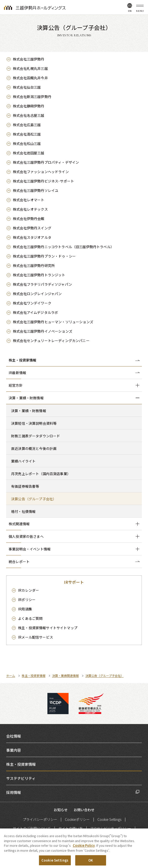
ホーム (11, 676)
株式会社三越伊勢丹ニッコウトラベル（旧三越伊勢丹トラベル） (63, 247)
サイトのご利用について (32, 828)
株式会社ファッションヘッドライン (41, 172)
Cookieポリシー (77, 819)
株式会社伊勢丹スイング (32, 228)
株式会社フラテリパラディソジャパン (42, 284)
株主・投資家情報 (22, 360)
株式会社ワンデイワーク (32, 303)
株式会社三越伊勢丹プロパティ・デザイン (46, 162)
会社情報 (14, 736)
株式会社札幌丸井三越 (30, 68)
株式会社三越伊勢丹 (29, 59)
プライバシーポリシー (40, 819)
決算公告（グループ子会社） (104, 676)
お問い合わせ (84, 810)
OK (91, 861)
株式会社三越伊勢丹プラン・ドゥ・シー (44, 256)
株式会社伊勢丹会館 (29, 219)
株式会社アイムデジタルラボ (35, 312)
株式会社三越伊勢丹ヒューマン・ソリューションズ (53, 322)
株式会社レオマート (29, 200)
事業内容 (14, 750)
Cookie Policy (84, 846)
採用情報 (14, 792)
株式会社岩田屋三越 (29, 153)
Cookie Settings (109, 819)
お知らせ (61, 810)
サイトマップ (48, 628)
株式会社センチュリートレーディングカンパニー (51, 341)
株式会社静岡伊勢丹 (29, 106)
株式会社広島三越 (27, 125)
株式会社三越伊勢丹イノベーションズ (43, 331)
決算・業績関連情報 (65, 676)
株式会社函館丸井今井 (30, 78)
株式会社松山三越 (27, 143)
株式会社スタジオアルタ (32, 237)
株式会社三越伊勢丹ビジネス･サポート (43, 181)
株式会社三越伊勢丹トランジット (39, 275)
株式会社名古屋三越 (29, 115)
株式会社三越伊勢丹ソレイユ (36, 190)
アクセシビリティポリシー (111, 828)
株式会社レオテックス (30, 209)
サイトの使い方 (71, 828)
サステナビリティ (21, 778)
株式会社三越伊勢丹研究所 (34, 265)
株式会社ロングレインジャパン (37, 294)
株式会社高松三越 (27, 134)
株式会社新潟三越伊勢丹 (32, 97)
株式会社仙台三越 (27, 87)
